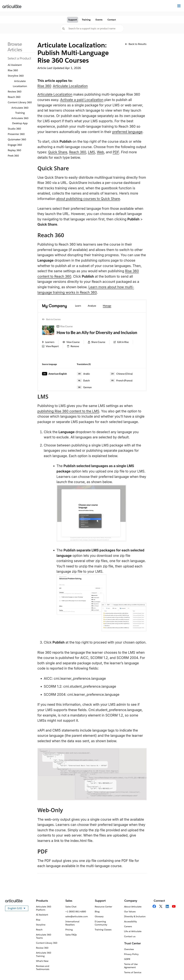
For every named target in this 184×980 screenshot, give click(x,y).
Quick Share (58, 152)
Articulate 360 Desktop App (20, 121)
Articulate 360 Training (20, 110)
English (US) (18, 909)
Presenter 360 (16, 134)
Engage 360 (15, 145)
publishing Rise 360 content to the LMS (68, 411)
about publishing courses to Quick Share (88, 199)
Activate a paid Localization (82, 100)
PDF (116, 152)
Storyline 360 (16, 76)
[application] (175, 971)
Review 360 (15, 92)
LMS (91, 152)
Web (100, 152)
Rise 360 (13, 70)
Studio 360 (14, 129)
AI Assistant (15, 65)
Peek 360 (13, 156)
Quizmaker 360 (17, 139)
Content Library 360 (20, 102)
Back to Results (136, 44)
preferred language (127, 132)
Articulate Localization (20, 84)
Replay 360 (14, 150)
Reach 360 (14, 97)
